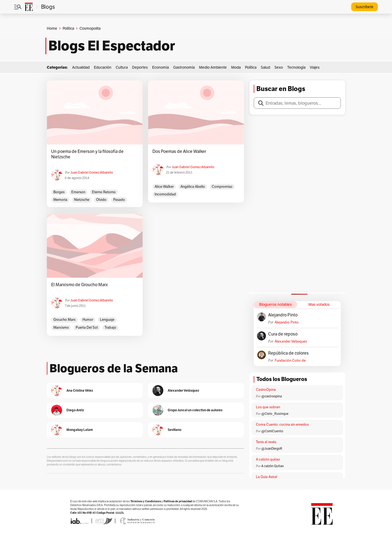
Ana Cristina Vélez (80, 390)
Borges (59, 192)
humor (88, 320)
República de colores (288, 353)
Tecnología (296, 67)
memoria (60, 200)
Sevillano (174, 430)
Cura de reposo (283, 334)
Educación (103, 67)
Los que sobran (268, 407)
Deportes (140, 67)
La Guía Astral (267, 477)
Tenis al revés (266, 442)
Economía (160, 67)
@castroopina (272, 396)
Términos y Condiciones (146, 501)
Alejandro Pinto (283, 315)
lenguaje (107, 320)
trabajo (110, 327)
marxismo (61, 327)
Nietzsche (82, 200)
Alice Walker (164, 187)
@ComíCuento (272, 431)
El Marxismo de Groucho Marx (79, 285)
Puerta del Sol (87, 327)
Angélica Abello (193, 187)
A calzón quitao (268, 459)
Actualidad (81, 67)
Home (52, 28)
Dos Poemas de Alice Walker (179, 152)
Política (68, 28)
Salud (265, 67)
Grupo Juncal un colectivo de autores (195, 410)
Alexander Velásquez (291, 341)
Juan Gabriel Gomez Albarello (92, 172)
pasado (119, 200)
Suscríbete (365, 7)
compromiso (222, 187)
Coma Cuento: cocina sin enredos (282, 424)
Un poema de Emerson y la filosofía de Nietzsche (87, 154)
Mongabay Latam (80, 430)
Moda (236, 67)
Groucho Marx (65, 320)
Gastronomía (184, 67)
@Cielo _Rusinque (275, 414)
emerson (78, 192)
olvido (101, 200)
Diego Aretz (75, 410)
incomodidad (165, 194)
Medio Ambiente (213, 67)
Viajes (315, 67)
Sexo (279, 67)
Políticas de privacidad (178, 501)
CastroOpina (266, 390)
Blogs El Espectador (112, 46)
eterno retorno (104, 192)
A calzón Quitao (272, 466)
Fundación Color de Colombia (290, 360)
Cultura (122, 67)
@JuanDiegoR (272, 448)
